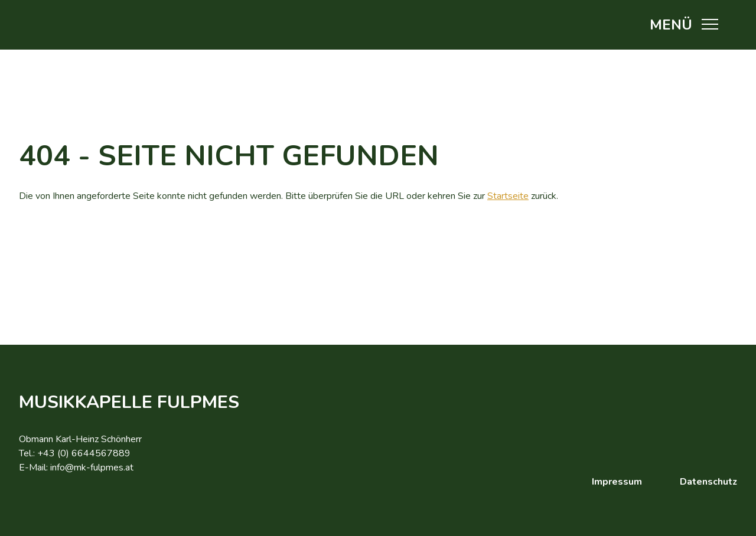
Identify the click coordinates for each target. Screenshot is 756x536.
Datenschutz (708, 482)
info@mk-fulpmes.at (92, 468)
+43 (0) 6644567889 (84, 453)
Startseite (508, 196)
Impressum (617, 482)
